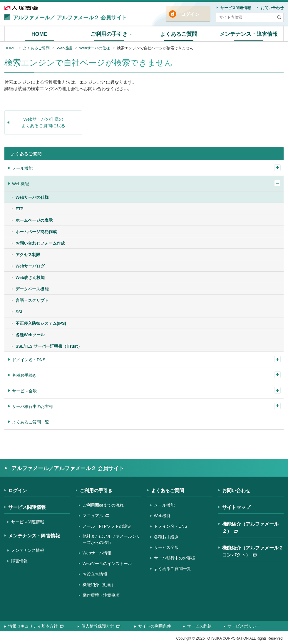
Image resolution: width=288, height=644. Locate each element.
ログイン (190, 14)
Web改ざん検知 (30, 278)
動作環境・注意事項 (101, 595)
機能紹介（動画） (99, 585)
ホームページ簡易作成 (36, 232)
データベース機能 (32, 289)
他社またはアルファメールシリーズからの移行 (111, 539)
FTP (19, 209)
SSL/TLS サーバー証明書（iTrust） (49, 346)
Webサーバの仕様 (95, 48)
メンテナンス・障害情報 (34, 536)
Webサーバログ (30, 266)
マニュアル (96, 516)
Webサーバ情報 (97, 553)
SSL (20, 312)
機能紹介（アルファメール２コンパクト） (253, 551)
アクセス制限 (28, 255)
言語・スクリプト (32, 300)
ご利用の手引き (96, 491)
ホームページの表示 (34, 220)
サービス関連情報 (27, 507)
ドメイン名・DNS (29, 360)
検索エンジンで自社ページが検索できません (155, 48)
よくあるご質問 (36, 48)
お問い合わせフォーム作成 (40, 243)
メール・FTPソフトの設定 (107, 526)
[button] (109, 34)
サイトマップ (236, 507)
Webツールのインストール (107, 564)
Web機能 (65, 48)
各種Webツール (30, 335)
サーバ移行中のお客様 (33, 406)
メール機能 (22, 168)
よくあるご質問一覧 (31, 422)
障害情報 (19, 561)
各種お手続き (24, 375)
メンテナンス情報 (28, 550)
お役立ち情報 (95, 574)
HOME (10, 48)
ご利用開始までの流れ (103, 505)
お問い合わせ (236, 491)
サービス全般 (24, 391)
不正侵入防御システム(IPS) (41, 323)
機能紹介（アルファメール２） (250, 528)
